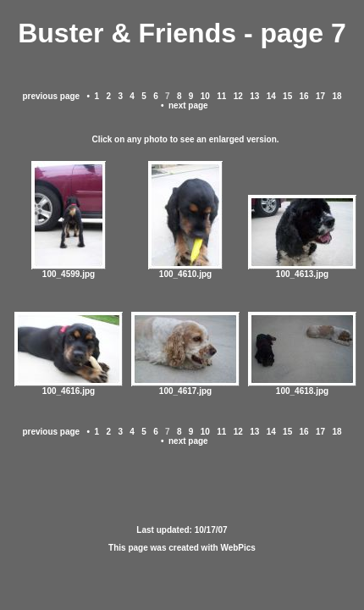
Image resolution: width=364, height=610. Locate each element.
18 (337, 96)
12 (238, 96)
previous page (51, 96)
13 (254, 96)
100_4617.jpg (185, 387)
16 (304, 96)
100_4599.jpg (69, 270)
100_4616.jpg (69, 387)
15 (287, 96)
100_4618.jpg (302, 387)
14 (271, 96)
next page (188, 105)
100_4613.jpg (302, 270)
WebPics (238, 548)
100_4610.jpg (185, 270)
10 (205, 96)
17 (320, 96)
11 (221, 96)
